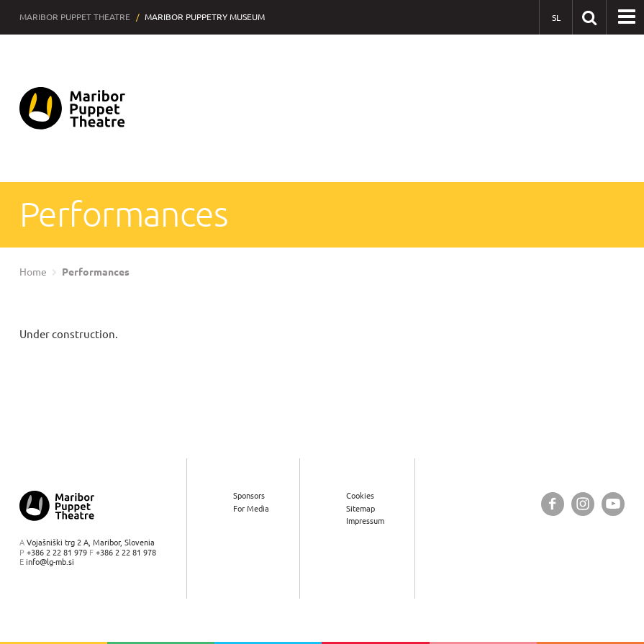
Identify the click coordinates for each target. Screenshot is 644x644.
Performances (96, 272)
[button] (627, 17)
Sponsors (249, 495)
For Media (251, 508)
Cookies (360, 495)
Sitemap (360, 508)
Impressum (365, 521)
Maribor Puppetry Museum (205, 17)
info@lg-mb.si (50, 562)
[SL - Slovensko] (556, 18)
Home (33, 272)
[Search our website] (589, 17)
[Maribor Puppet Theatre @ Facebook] (553, 504)
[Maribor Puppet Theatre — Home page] (72, 108)
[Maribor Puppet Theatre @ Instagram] (583, 504)
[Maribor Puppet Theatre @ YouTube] (613, 504)
